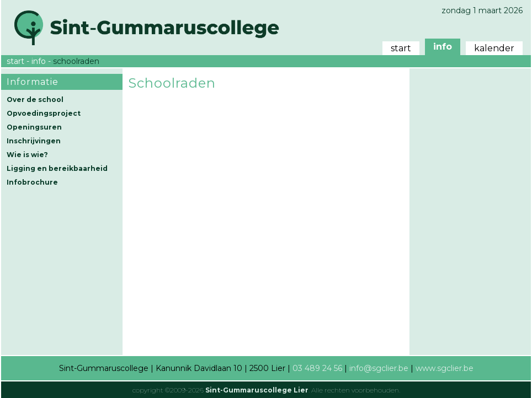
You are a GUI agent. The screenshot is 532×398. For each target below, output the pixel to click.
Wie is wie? (27, 155)
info (443, 47)
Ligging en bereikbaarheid (57, 168)
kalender (494, 48)
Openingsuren (34, 127)
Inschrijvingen (34, 141)
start (401, 48)
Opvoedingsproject (44, 113)
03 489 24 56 (317, 368)
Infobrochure (32, 182)
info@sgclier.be (379, 368)
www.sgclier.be (445, 368)
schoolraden (76, 61)
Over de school (35, 99)
